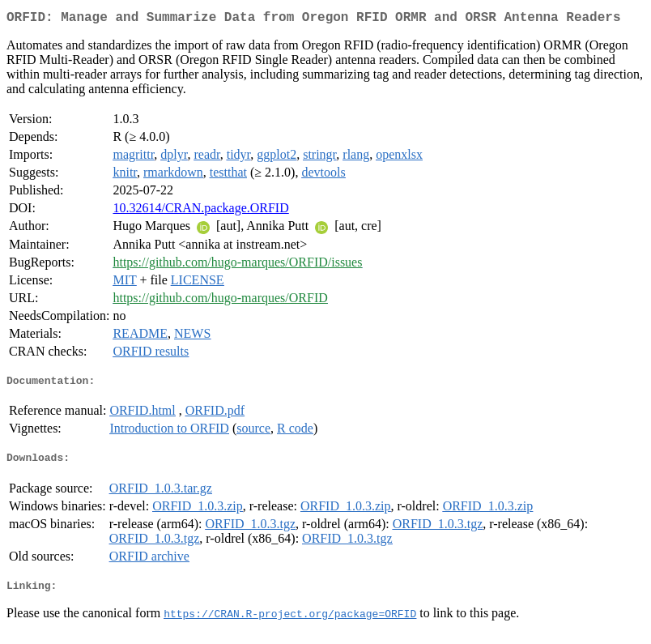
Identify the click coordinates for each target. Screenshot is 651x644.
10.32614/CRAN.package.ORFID (200, 211)
